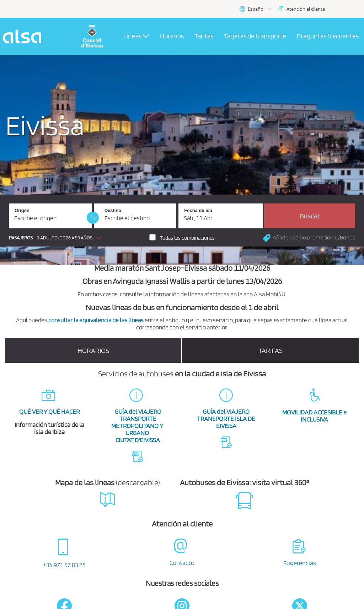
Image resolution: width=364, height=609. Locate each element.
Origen (22, 210)
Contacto (182, 563)
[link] (93, 218)
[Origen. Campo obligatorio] (50, 216)
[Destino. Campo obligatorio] (135, 216)
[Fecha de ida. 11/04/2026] (221, 216)
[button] (57, 238)
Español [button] (255, 9)
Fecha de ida (198, 210)
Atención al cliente (306, 9)
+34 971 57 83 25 (64, 565)
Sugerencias (300, 563)
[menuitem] (172, 37)
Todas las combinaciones (187, 238)
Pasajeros (21, 238)
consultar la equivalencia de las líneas (96, 320)
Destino (113, 210)
